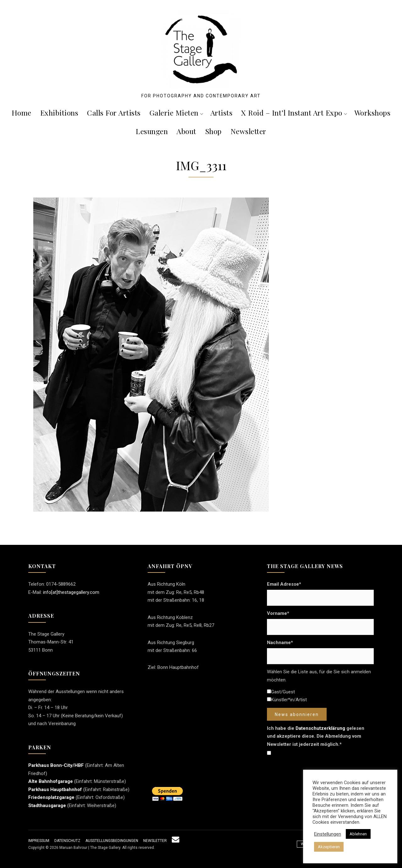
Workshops (372, 113)
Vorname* (278, 613)
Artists (222, 113)
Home (22, 113)
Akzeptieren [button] (329, 847)
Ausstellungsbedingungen (112, 841)
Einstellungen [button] (328, 834)
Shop (213, 131)
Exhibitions (59, 113)
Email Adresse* (284, 584)
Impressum (39, 841)
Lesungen (152, 131)
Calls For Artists (114, 113)
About (186, 131)
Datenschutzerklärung (320, 728)
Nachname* (280, 643)
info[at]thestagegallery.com (71, 592)
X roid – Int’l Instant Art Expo (294, 113)
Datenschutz (67, 841)
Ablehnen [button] (358, 834)
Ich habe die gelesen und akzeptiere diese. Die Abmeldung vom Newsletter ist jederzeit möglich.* (316, 736)
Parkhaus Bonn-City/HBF (56, 765)
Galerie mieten (176, 113)
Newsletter (248, 131)
